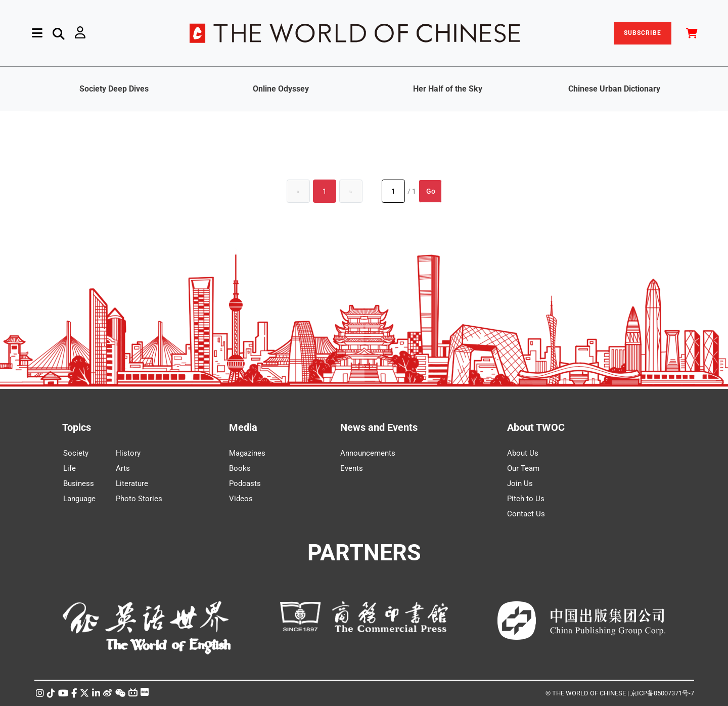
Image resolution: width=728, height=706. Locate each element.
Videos (241, 499)
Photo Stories (139, 499)
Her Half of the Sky (448, 89)
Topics (77, 427)
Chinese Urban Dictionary (614, 89)
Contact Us (526, 514)
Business (79, 483)
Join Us (520, 483)
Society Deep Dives (114, 89)
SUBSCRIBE (643, 33)
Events (352, 468)
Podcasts (245, 483)
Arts (123, 468)
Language (79, 499)
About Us (523, 453)
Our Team (523, 468)
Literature (132, 483)
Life (70, 468)
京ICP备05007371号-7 (662, 693)
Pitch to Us (526, 499)
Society (76, 453)
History (128, 453)
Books (240, 468)
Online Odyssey (281, 89)
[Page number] (393, 191)
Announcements (368, 453)
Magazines (247, 453)
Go (431, 191)
